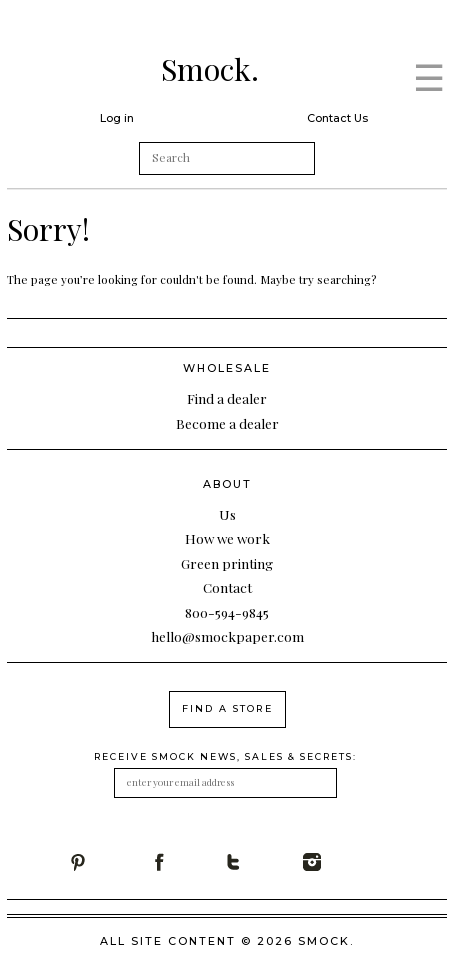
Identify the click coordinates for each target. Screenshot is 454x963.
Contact (227, 587)
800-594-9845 (227, 612)
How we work (227, 538)
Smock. (210, 69)
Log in (117, 118)
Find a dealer (227, 398)
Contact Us (337, 118)
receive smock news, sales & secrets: (225, 756)
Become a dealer (227, 423)
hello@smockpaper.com (227, 636)
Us (227, 514)
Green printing (227, 563)
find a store (227, 708)
